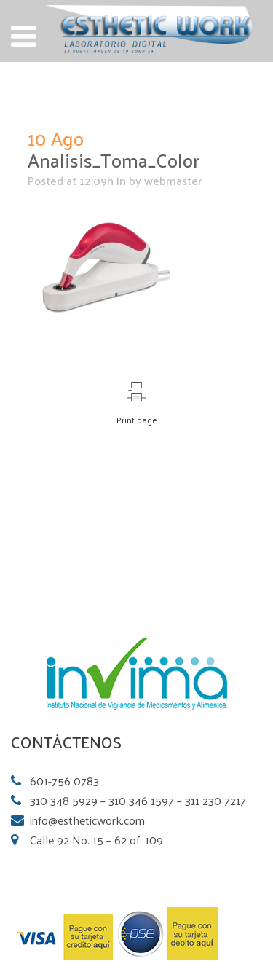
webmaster (173, 180)
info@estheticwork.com (87, 820)
